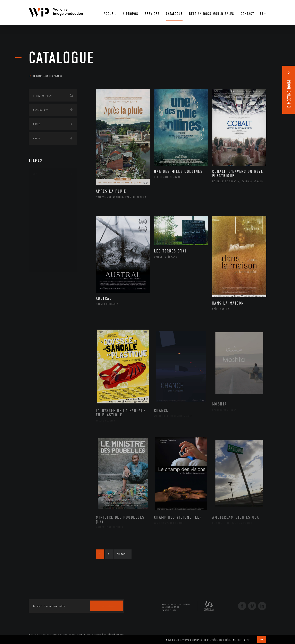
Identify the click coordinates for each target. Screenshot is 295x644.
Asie (40, 311)
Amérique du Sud (49, 304)
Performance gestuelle (53, 245)
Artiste (42, 200)
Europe (42, 317)
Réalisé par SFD (116, 635)
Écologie (39, 331)
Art (35, 174)
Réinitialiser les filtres (45, 76)
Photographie (47, 252)
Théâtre (42, 265)
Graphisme (44, 212)
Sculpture (44, 258)
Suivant (122, 554)
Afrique (42, 291)
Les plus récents (256, 72)
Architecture (46, 186)
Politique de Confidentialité (88, 635)
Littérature (45, 219)
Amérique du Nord (50, 298)
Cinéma (42, 206)
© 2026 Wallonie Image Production (48, 635)
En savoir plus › (242, 640)
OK (262, 640)
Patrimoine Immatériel (53, 232)
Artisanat (44, 193)
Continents (40, 279)
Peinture (43, 239)
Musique (43, 226)
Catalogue (61, 58)
